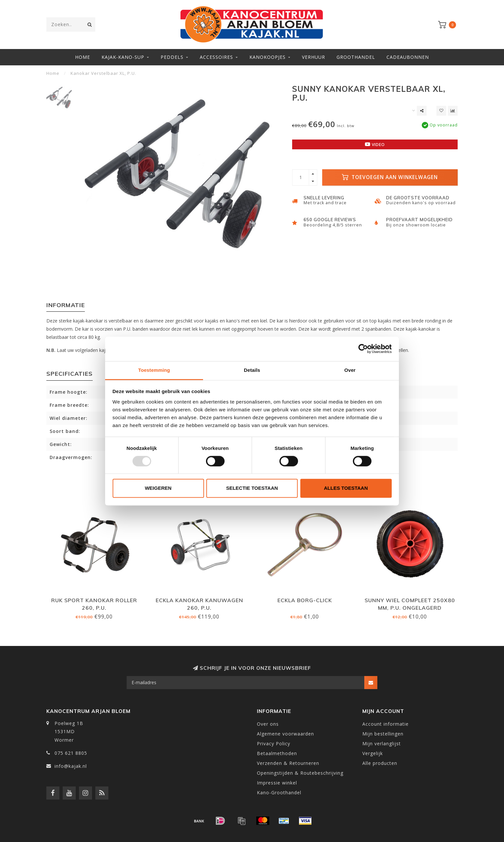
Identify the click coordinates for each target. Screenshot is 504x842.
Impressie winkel (277, 783)
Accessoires (216, 57)
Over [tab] (350, 370)
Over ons (268, 724)
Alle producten (380, 763)
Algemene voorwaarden (285, 734)
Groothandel (356, 57)
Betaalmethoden (277, 753)
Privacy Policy (274, 743)
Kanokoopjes (268, 57)
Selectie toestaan (252, 488)
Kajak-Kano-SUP (123, 57)
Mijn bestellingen (383, 734)
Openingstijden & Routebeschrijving (300, 773)
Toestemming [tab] (154, 370)
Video (375, 144)
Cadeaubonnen (408, 57)
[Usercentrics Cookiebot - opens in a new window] (363, 349)
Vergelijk (373, 753)
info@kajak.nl (71, 766)
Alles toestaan (346, 488)
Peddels (172, 57)
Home (83, 57)
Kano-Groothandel (279, 792)
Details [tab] (252, 370)
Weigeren (158, 488)
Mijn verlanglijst (382, 743)
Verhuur (314, 57)
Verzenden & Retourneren (288, 763)
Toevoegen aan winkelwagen (390, 177)
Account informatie (386, 724)
